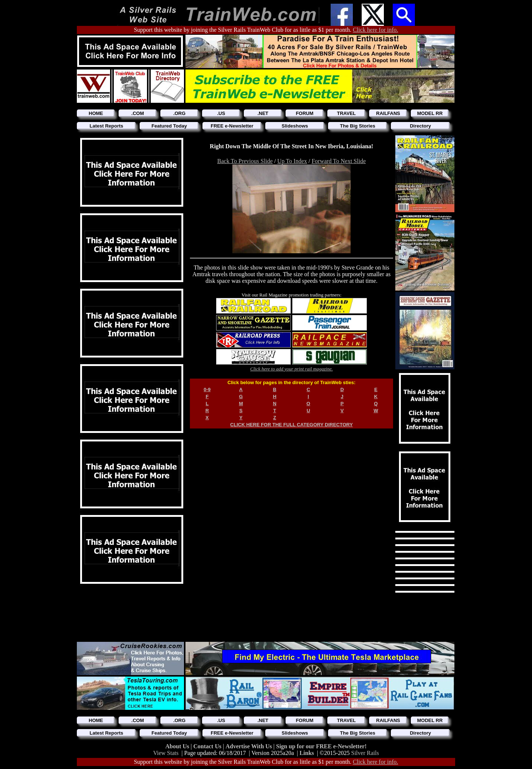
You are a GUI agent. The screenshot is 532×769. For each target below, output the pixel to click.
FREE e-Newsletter (232, 126)
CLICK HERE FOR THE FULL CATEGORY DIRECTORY (291, 425)
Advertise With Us (249, 746)
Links (307, 753)
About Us (178, 746)
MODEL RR (430, 113)
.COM (138, 113)
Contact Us (208, 746)
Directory (420, 126)
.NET (263, 113)
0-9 (207, 389)
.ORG (179, 113)
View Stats (166, 753)
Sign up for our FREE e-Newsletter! (321, 746)
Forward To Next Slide (339, 161)
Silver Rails (365, 753)
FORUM (305, 113)
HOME (96, 113)
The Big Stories (357, 126)
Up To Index (292, 161)
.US (221, 113)
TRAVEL (346, 113)
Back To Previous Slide (245, 161)
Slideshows (295, 126)
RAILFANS (388, 113)
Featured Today (169, 126)
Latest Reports (106, 126)
